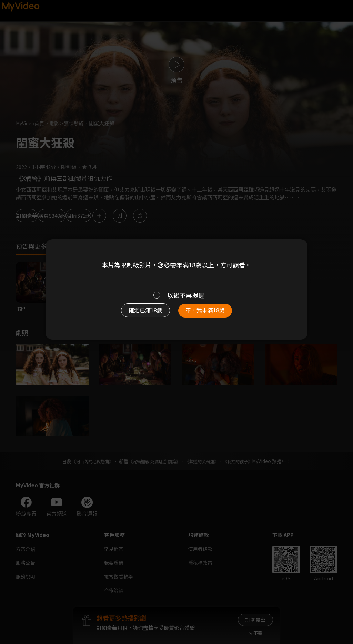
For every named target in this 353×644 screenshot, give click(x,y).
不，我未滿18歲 (210, 313)
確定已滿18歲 (140, 313)
